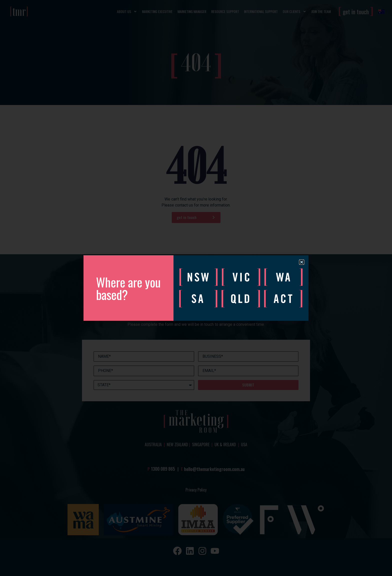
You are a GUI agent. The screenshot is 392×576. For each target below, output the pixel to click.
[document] (196, 288)
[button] (302, 262)
